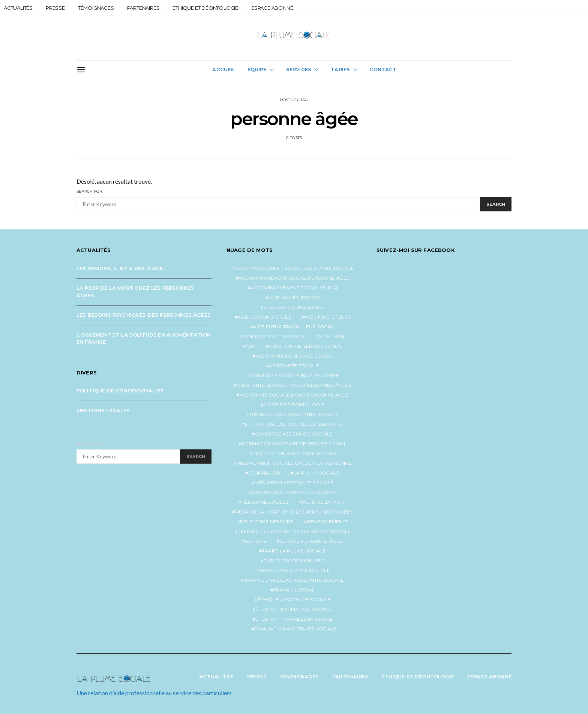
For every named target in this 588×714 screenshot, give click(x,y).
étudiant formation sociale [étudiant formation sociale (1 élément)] (294, 609)
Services (299, 69)
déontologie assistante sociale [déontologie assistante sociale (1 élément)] (294, 414)
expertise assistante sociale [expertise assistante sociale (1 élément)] (294, 434)
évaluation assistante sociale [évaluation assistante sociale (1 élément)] (295, 629)
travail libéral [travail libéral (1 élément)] (294, 590)
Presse (55, 8)
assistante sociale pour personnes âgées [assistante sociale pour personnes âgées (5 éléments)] (294, 385)
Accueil (224, 69)
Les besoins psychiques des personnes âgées (144, 315)
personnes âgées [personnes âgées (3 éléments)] (265, 502)
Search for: (90, 191)
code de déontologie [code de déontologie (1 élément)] (294, 405)
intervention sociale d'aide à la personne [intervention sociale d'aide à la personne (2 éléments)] (294, 463)
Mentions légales (103, 410)
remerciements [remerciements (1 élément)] (327, 522)
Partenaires (143, 8)
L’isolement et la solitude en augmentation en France (144, 338)
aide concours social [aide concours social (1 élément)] (294, 307)
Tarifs (340, 69)
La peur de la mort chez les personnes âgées (135, 292)
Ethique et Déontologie (205, 8)
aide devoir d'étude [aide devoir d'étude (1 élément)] (265, 317)
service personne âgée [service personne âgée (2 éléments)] (311, 541)
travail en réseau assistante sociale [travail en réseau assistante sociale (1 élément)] (294, 580)
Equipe (257, 69)
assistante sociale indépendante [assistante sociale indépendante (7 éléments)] (294, 375)
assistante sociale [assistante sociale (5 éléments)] (294, 366)
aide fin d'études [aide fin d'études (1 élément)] (328, 317)
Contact (383, 69)
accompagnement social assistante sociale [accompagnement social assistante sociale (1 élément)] (294, 268)
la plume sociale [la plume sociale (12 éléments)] (317, 473)
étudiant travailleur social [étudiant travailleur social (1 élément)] (294, 619)
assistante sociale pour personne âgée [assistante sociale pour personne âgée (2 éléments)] (294, 395)
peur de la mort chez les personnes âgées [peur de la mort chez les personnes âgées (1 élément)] (294, 512)
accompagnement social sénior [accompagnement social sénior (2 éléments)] (294, 288)
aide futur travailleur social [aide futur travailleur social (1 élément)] (294, 327)
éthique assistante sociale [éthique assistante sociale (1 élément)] (294, 599)
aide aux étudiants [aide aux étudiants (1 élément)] (294, 297)
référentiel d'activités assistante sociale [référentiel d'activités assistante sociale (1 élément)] (294, 531)
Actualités (18, 8)
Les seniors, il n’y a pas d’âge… (121, 268)
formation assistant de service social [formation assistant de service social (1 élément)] (294, 444)
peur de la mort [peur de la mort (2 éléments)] (324, 502)
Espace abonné (272, 8)
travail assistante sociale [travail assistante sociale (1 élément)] (294, 570)
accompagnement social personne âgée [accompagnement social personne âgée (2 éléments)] (294, 278)
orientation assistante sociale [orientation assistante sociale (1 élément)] (294, 492)
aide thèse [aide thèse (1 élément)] (332, 336)
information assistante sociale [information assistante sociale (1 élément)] (294, 453)
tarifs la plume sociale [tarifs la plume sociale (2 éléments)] (294, 551)
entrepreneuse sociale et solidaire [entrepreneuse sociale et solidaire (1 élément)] (294, 424)
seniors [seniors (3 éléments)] (256, 541)
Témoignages (96, 8)
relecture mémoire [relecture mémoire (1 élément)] (267, 522)
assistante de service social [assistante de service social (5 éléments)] (294, 356)
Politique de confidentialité (120, 391)
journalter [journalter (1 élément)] (264, 473)
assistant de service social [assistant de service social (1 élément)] (305, 346)
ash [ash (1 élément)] (250, 346)
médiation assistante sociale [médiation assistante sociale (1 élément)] (294, 483)
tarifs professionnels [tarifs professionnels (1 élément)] (294, 561)
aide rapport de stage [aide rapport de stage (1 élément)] (273, 336)
